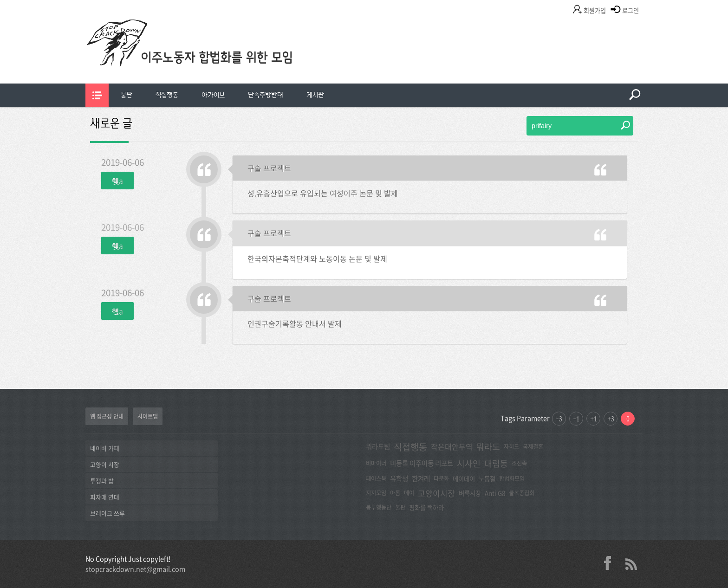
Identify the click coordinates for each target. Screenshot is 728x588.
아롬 (395, 493)
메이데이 (464, 478)
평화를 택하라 (426, 507)
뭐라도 (488, 447)
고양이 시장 (105, 464)
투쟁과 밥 (102, 481)
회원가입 (595, 10)
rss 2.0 (631, 563)
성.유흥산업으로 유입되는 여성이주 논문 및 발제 (323, 193)
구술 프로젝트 (269, 168)
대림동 (496, 463)
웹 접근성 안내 (107, 416)
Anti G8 (495, 493)
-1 (576, 419)
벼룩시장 (470, 493)
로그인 (630, 10)
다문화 (441, 478)
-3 (559, 419)
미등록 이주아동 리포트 (422, 463)
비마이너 (376, 463)
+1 (594, 419)
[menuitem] (127, 95)
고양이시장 (436, 493)
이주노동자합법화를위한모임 (208, 58)
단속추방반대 (266, 95)
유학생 (399, 478)
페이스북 (376, 478)
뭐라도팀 (378, 446)
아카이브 (213, 95)
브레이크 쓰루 (107, 513)
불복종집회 (522, 493)
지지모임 (376, 493)
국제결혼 (533, 446)
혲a (117, 181)
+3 (611, 419)
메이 (409, 493)
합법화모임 (512, 478)
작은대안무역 (452, 447)
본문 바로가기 (0, 0)
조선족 (519, 463)
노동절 (487, 478)
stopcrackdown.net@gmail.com (135, 569)
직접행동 (167, 95)
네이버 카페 (105, 448)
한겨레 (421, 478)
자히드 (511, 446)
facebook (611, 563)
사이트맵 (148, 416)
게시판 (315, 95)
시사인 (469, 463)
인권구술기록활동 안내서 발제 (295, 323)
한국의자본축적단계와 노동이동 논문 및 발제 (317, 258)
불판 (127, 95)
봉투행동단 (379, 507)
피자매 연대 (105, 497)
